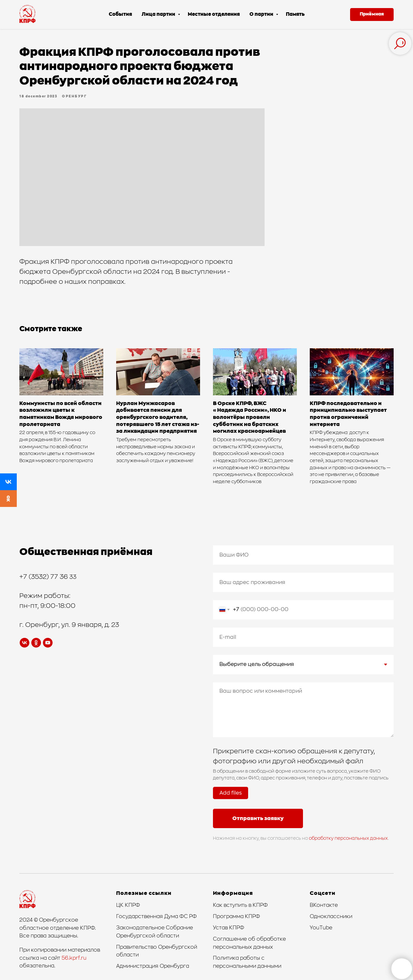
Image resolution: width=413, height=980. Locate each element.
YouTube (321, 928)
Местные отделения (214, 14)
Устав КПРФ (229, 928)
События (120, 14)
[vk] (25, 643)
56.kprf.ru (74, 958)
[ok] (36, 643)
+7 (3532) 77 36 (44, 577)
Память (295, 14)
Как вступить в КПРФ (240, 905)
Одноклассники (331, 916)
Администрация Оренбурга (153, 966)
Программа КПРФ (237, 916)
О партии (262, 14)
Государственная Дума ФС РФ (156, 916)
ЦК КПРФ (128, 905)
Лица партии (159, 14)
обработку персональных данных (348, 838)
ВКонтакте (324, 905)
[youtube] (48, 643)
